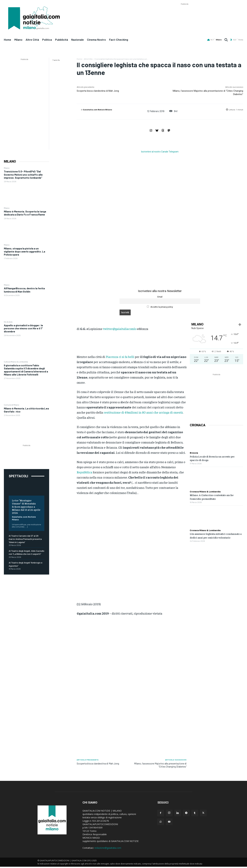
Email (160, 297)
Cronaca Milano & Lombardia (205, 492)
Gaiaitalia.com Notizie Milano (24, 518)
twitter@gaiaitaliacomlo (120, 329)
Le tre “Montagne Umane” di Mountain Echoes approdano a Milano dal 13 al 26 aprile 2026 (26, 506)
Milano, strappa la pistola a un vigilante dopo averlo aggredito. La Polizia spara (24, 251)
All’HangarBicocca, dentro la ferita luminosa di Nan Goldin (24, 290)
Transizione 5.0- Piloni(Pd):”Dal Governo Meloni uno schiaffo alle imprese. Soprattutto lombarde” (23, 174)
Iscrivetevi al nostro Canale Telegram (160, 152)
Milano (7, 168)
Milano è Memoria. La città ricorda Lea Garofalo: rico (26, 410)
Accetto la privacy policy (160, 307)
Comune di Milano (12, 405)
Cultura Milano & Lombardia (16, 362)
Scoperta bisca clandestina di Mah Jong (98, 91)
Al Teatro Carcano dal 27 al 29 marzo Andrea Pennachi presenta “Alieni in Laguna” (25, 539)
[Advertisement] (184, 13)
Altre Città (88, 59)
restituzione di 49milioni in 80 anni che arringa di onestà (143, 412)
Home (79, 59)
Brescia (194, 453)
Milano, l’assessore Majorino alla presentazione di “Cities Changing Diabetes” (160, 765)
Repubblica (84, 472)
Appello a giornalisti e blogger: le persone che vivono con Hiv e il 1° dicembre (23, 328)
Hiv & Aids (8, 322)
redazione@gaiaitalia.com (108, 848)
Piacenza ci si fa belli (120, 357)
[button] (226, 40)
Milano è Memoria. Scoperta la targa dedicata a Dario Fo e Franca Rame (25, 213)
